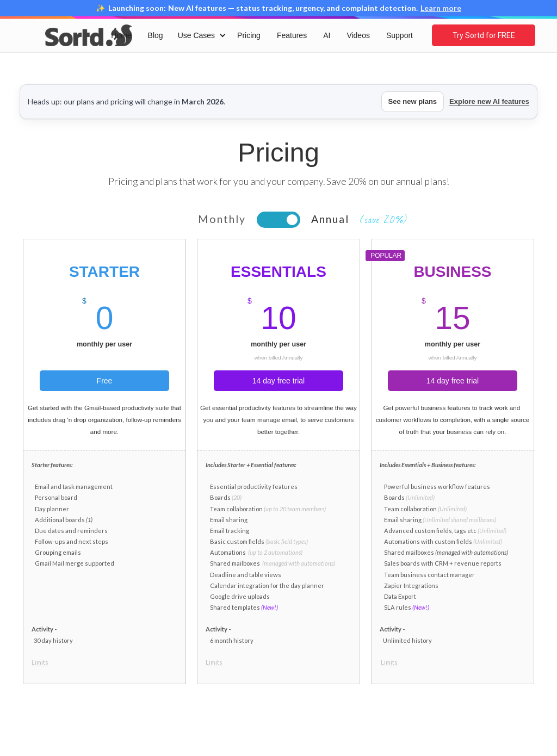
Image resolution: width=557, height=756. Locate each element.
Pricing (249, 35)
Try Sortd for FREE (484, 35)
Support (400, 35)
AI (327, 35)
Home (121, 35)
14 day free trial (279, 381)
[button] (200, 35)
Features (292, 35)
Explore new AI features (489, 101)
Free (105, 381)
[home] (89, 35)
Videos (358, 35)
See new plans (413, 101)
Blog (156, 35)
